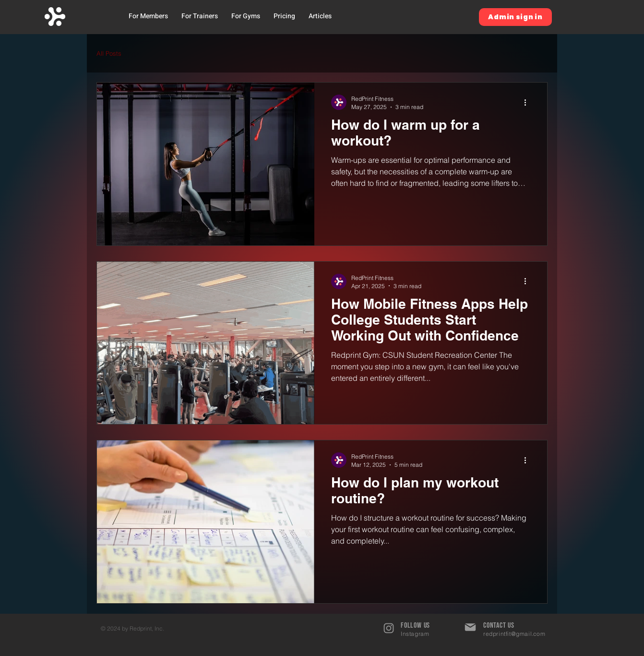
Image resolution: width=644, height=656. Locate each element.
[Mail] (470, 627)
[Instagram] (389, 628)
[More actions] (528, 102)
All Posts (109, 53)
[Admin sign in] (515, 17)
